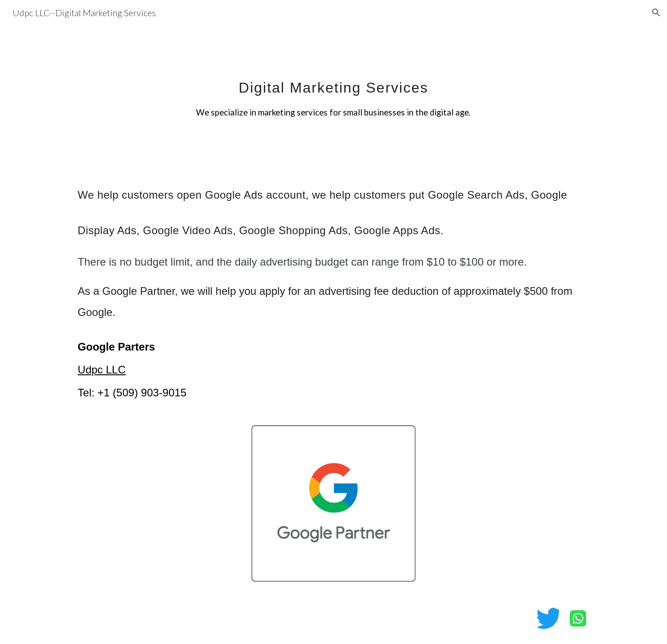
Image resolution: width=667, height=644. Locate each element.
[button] (656, 13)
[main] (333, 92)
